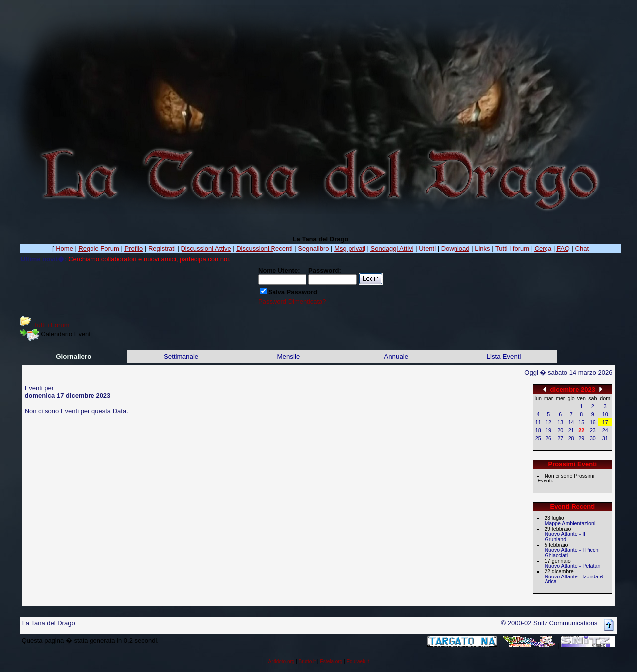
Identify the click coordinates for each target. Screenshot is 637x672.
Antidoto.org (281, 661)
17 (605, 422)
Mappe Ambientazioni (570, 523)
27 (560, 438)
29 (581, 438)
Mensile (288, 356)
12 (548, 422)
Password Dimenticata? (292, 302)
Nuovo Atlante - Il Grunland (565, 536)
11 (538, 422)
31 (605, 438)
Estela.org (331, 661)
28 (571, 438)
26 (548, 438)
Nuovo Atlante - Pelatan (572, 566)
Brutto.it (307, 661)
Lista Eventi (504, 356)
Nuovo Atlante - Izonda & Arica (574, 579)
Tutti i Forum (51, 325)
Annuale (396, 356)
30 (593, 438)
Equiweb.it (358, 661)
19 (548, 430)
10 (605, 414)
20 (560, 430)
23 (593, 430)
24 (605, 430)
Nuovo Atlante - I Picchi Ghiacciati (572, 552)
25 (538, 438)
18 (538, 430)
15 (581, 422)
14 (571, 422)
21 (571, 430)
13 (560, 422)
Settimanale (181, 356)
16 (593, 422)
